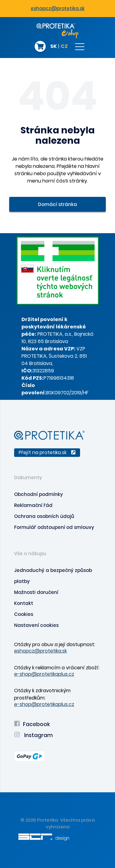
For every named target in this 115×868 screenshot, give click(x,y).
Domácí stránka (57, 204)
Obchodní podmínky (38, 494)
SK (54, 47)
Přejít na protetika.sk (47, 452)
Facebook (32, 724)
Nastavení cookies (36, 625)
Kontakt (24, 603)
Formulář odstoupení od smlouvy (54, 527)
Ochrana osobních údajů (44, 516)
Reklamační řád (33, 505)
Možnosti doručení (36, 592)
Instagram (33, 735)
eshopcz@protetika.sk (58, 8)
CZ (64, 47)
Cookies (24, 614)
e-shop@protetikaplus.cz (44, 674)
